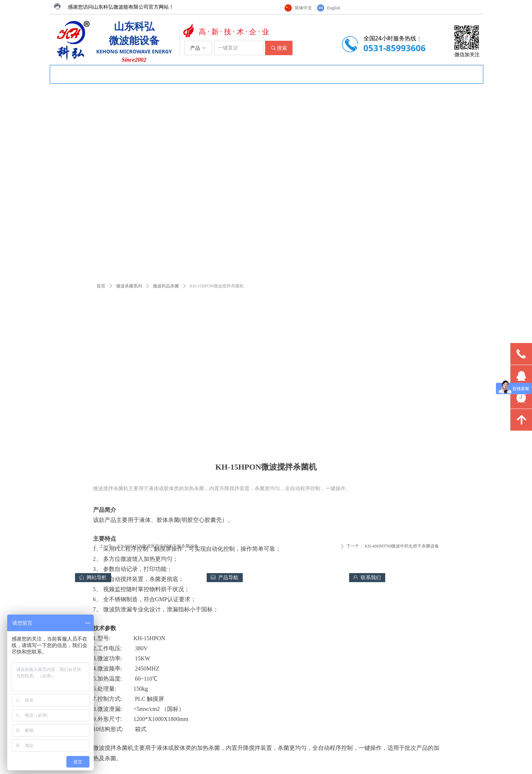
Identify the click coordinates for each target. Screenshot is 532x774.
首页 (101, 286)
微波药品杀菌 (166, 286)
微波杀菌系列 (129, 286)
